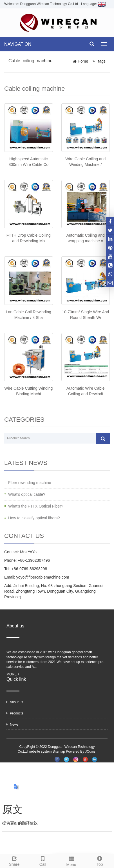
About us (15, 702)
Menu (71, 861)
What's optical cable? (27, 494)
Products (15, 713)
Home (83, 61)
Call (43, 860)
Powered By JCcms (81, 751)
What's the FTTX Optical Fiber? (36, 506)
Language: (93, 4)
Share (14, 860)
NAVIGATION (18, 44)
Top (100, 860)
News (12, 725)
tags (101, 61)
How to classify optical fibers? (34, 518)
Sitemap (59, 751)
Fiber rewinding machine (30, 483)
